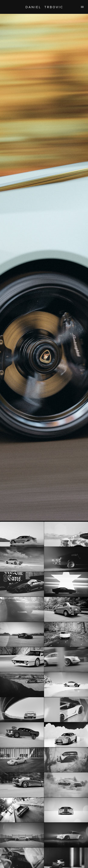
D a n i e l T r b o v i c (44, 7)
